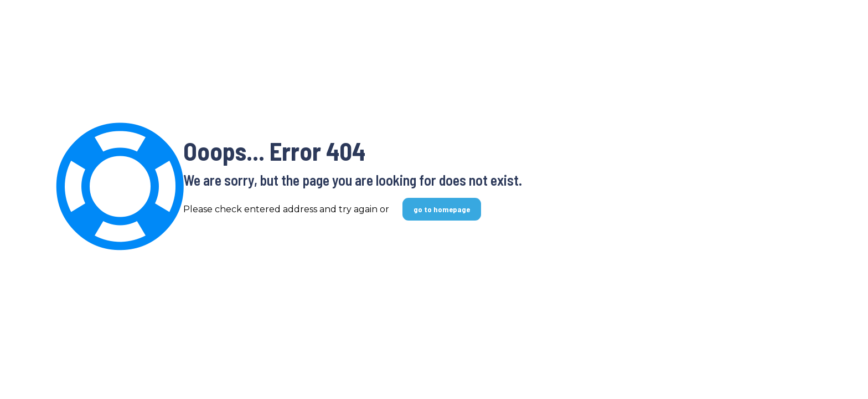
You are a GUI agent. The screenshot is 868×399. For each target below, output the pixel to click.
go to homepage (442, 209)
